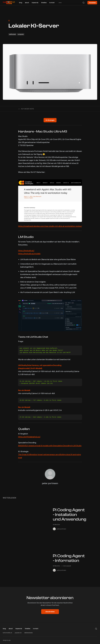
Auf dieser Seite (26, 109)
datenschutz (29, 633)
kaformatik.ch (7, 633)
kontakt (52, 3)
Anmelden (92, 3)
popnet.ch (18, 633)
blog (21, 3)
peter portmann (50, 483)
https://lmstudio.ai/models (29, 254)
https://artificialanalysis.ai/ (29, 437)
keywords (35, 3)
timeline (44, 3)
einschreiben (50, 612)
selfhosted (12, 34)
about (27, 3)
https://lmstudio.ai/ (26, 251)
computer (21, 34)
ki (9, 21)
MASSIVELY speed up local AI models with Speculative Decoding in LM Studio (50, 446)
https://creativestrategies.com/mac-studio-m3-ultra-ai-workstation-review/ (50, 226)
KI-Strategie (50, 120)
